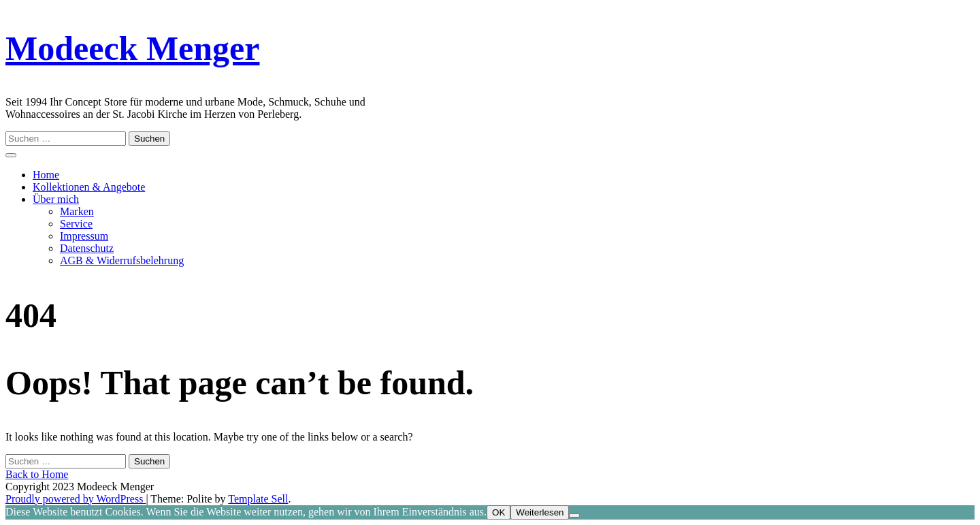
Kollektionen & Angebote (89, 187)
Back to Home (37, 474)
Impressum (84, 236)
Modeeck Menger (132, 48)
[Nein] (574, 515)
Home (46, 175)
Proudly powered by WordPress (76, 499)
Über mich (56, 199)
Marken (77, 211)
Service (76, 224)
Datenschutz (87, 248)
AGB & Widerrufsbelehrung (122, 260)
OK (499, 512)
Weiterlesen (540, 512)
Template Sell (258, 499)
